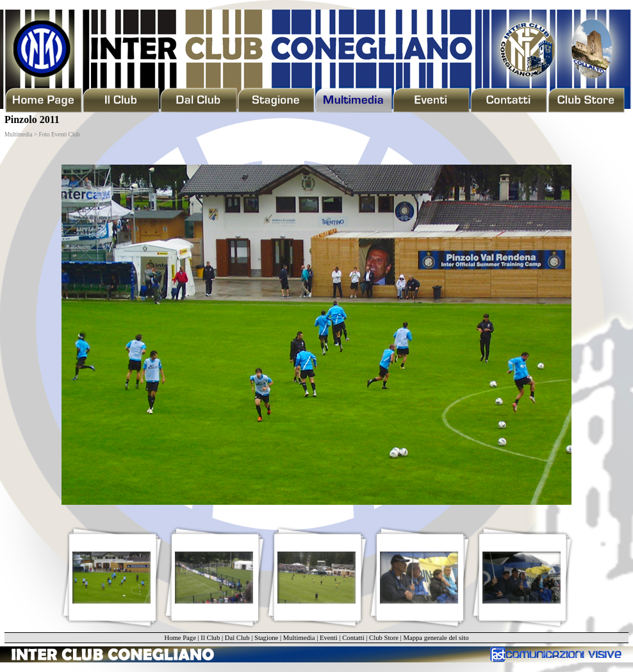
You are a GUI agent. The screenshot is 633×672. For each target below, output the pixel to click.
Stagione (266, 638)
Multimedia (299, 638)
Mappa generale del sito (436, 638)
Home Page (180, 638)
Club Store (384, 638)
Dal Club (237, 638)
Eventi (329, 638)
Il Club (210, 638)
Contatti (353, 638)
